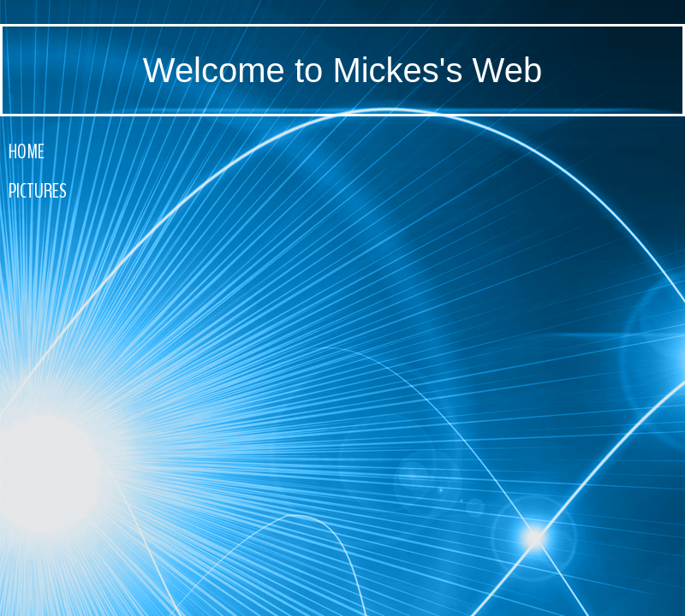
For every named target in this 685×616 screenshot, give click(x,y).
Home (27, 151)
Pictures (38, 191)
